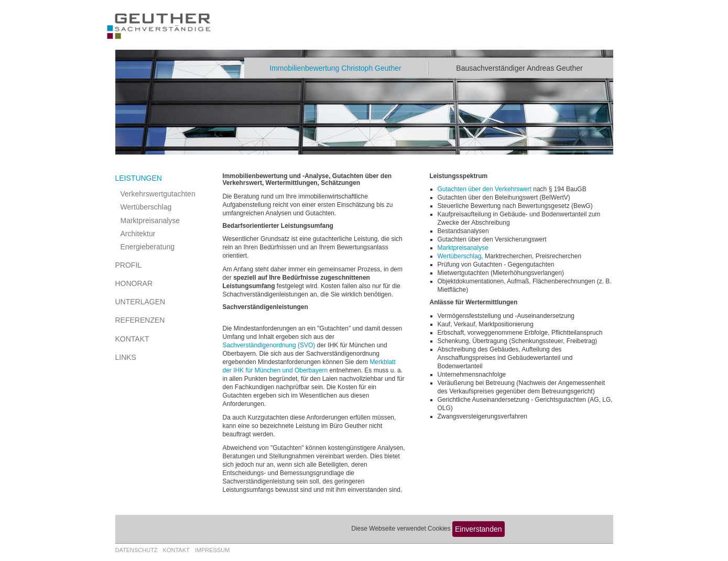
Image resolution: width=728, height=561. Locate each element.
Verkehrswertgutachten (158, 194)
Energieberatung (148, 247)
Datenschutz (137, 550)
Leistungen (139, 178)
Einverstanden (479, 529)
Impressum (213, 550)
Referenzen (140, 320)
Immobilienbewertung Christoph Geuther (335, 68)
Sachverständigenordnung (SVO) (269, 345)
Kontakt (132, 339)
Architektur (138, 234)
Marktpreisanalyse (150, 221)
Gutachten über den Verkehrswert (485, 189)
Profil (129, 265)
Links (126, 357)
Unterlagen (140, 302)
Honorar (134, 283)
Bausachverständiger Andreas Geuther (519, 68)
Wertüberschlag (146, 207)
